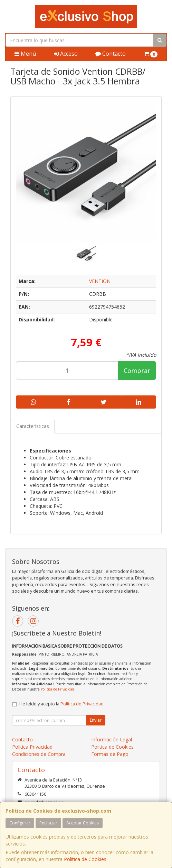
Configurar (20, 823)
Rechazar (48, 823)
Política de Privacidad (58, 689)
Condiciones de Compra (39, 754)
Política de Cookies (85, 859)
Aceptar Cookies (83, 823)
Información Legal (112, 739)
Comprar (137, 371)
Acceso (66, 54)
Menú (25, 54)
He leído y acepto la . (62, 704)
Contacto (111, 54)
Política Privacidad (32, 747)
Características (33, 426)
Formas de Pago (110, 754)
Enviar (96, 720)
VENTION (100, 281)
